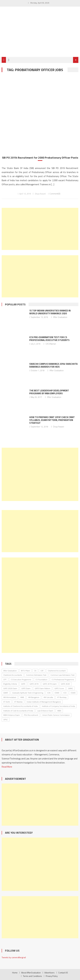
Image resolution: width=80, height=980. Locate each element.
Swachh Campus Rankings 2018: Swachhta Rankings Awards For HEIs (53, 365)
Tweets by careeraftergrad (14, 957)
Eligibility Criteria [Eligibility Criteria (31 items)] (10, 684)
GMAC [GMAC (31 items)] (71, 688)
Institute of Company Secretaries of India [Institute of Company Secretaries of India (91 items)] (58, 706)
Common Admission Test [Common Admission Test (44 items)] (36, 675)
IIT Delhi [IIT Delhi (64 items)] (7, 702)
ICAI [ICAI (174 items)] (49, 693)
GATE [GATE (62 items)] (23, 684)
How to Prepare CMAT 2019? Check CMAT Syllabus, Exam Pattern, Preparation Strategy (52, 420)
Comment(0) (55, 194)
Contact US (63, 973)
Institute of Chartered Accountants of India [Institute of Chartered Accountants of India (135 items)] (20, 706)
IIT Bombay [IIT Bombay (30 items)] (62, 697)
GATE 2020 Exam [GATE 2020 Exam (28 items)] (10, 688)
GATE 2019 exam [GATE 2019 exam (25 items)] (50, 684)
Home (15, 973)
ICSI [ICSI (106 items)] (65, 693)
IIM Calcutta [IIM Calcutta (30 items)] (48, 697)
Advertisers (49, 973)
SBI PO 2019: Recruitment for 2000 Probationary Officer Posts (40, 158)
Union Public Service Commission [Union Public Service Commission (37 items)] (56, 715)
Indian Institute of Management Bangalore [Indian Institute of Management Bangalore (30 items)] (44, 702)
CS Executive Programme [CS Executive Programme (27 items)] (21, 680)
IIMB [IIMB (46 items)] (22, 697)
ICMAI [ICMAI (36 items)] (57, 693)
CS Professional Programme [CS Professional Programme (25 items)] (63, 680)
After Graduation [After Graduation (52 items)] (10, 671)
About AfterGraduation (31, 973)
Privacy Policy (52, 976)
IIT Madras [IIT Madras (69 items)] (18, 702)
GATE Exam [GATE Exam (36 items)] (26, 688)
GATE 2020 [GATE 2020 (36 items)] (65, 684)
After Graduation (60, 317)
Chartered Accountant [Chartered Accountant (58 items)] (57, 671)
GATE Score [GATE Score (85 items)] (59, 688)
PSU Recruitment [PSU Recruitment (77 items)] (31, 715)
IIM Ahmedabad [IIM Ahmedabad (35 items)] (10, 697)
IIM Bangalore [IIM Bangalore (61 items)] (34, 697)
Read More (7, 767)
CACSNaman (51, 344)
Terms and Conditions (32, 976)
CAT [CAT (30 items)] (42, 671)
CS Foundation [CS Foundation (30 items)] (41, 680)
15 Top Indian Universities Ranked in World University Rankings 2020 (50, 312)
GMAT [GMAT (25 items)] (6, 693)
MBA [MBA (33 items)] (59, 711)
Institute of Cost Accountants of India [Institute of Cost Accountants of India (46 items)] (18, 711)
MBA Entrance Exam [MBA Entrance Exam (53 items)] (12, 715)
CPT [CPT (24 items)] (5, 680)
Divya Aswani (40, 194)
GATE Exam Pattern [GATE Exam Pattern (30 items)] (43, 688)
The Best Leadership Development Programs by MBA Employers (49, 392)
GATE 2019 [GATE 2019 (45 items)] (34, 684)
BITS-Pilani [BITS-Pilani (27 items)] (25, 671)
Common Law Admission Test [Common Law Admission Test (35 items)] (62, 675)
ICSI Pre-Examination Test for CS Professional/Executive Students (49, 339)
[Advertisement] (40, 229)
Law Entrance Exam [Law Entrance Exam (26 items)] (45, 711)
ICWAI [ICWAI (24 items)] (73, 693)
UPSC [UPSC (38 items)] (6, 720)
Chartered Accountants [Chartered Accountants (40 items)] (13, 675)
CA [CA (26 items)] (35, 671)
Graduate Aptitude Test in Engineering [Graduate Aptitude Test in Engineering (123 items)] (28, 693)
